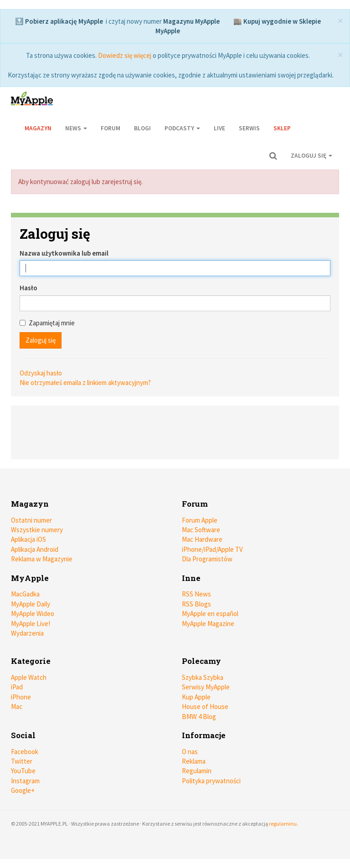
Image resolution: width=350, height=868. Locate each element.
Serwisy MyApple (206, 687)
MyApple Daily (31, 604)
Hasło (28, 288)
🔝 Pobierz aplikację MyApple (59, 21)
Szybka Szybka (203, 677)
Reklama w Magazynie (42, 559)
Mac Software (201, 530)
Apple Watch (29, 677)
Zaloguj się (311, 156)
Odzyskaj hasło (41, 373)
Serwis (249, 128)
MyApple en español (210, 614)
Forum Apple (200, 520)
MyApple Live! (31, 624)
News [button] (76, 128)
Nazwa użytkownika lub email (64, 253)
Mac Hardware (202, 539)
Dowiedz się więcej (125, 55)
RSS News (196, 594)
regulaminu (283, 824)
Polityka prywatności (211, 781)
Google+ (23, 790)
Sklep (282, 128)
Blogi (142, 128)
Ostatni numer (31, 520)
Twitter (22, 761)
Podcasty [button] (182, 128)
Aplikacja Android (35, 549)
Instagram (25, 781)
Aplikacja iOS (28, 539)
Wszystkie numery (37, 530)
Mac (17, 706)
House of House (205, 706)
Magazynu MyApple (191, 21)
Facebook (25, 752)
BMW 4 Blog (199, 716)
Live (219, 128)
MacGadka (25, 594)
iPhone (21, 697)
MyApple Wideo (33, 614)
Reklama (194, 761)
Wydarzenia (27, 633)
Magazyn (38, 128)
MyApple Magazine (208, 624)
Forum (111, 128)
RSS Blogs (196, 604)
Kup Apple (196, 697)
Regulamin (197, 771)
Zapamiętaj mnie (47, 323)
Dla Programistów (207, 559)
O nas (190, 752)
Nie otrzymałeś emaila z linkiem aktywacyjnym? (85, 383)
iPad (17, 687)
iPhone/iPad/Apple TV (212, 549)
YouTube (23, 771)
